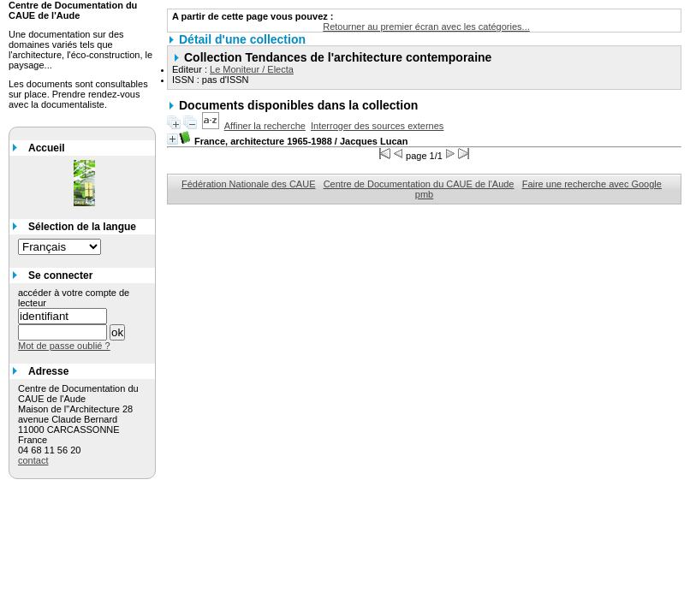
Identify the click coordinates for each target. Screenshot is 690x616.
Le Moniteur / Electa (252, 69)
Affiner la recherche (265, 126)
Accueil (47, 148)
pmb (424, 194)
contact (33, 460)
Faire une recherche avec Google (592, 184)
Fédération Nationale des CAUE (249, 184)
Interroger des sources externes (377, 126)
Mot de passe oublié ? (64, 346)
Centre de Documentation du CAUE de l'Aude (419, 184)
